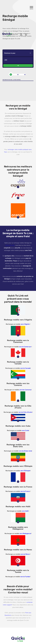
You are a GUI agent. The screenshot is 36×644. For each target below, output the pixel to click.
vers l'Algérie (25, 324)
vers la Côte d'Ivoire (25, 412)
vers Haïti (25, 511)
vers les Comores (25, 390)
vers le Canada (25, 368)
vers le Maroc (25, 554)
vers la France (25, 491)
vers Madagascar (25, 533)
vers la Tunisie (25, 577)
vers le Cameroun (25, 347)
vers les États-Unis (25, 451)
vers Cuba (25, 430)
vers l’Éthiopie (25, 471)
